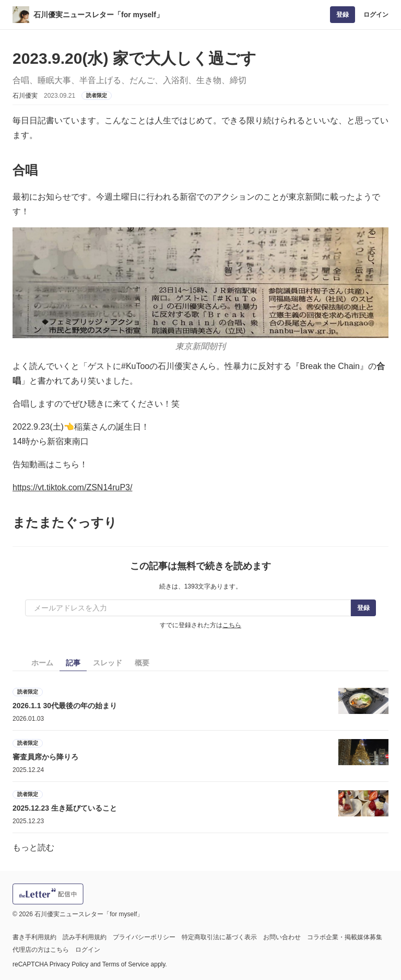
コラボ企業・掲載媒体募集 (345, 937)
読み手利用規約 (85, 937)
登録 (343, 15)
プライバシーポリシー (144, 937)
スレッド (108, 663)
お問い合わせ (282, 937)
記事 (73, 663)
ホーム (42, 663)
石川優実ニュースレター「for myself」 (98, 15)
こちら (232, 625)
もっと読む (33, 848)
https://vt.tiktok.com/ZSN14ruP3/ (72, 487)
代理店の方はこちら (41, 950)
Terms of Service (126, 964)
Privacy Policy (69, 964)
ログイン (376, 15)
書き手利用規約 (34, 937)
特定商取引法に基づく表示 (219, 937)
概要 (142, 663)
